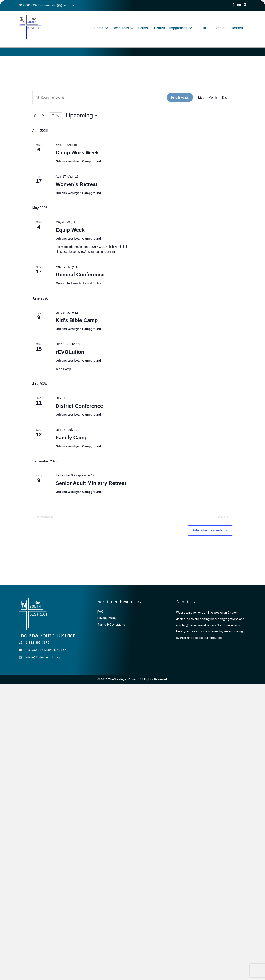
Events (219, 28)
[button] (106, 28)
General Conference (80, 275)
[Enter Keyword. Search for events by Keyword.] (100, 98)
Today (56, 116)
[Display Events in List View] (201, 98)
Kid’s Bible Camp (77, 320)
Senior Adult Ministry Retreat (91, 483)
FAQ (100, 612)
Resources (121, 28)
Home (99, 28)
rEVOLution (70, 352)
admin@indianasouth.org (43, 657)
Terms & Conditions (111, 625)
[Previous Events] (35, 116)
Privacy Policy (107, 618)
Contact (237, 28)
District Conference (79, 406)
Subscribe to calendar (208, 530)
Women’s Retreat (77, 184)
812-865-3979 (29, 5)
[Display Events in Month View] (213, 98)
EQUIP (202, 28)
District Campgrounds (171, 28)
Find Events (180, 97)
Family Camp (72, 437)
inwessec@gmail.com (59, 5)
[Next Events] (43, 116)
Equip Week (70, 230)
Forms (143, 28)
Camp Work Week (77, 153)
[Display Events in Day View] (225, 98)
